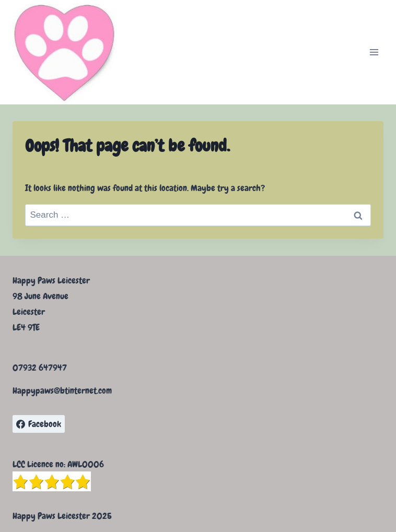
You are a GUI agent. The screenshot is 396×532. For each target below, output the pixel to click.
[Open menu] (374, 52)
